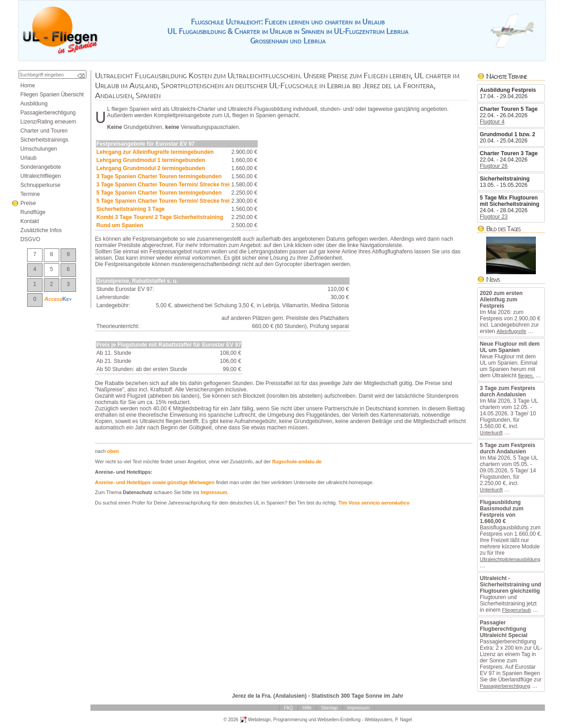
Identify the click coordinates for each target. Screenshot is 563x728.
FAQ (289, 708)
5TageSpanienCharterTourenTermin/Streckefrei (163, 201)
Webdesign (259, 719)
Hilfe (307, 708)
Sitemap (329, 708)
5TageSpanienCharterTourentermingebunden (159, 193)
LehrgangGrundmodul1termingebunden (151, 160)
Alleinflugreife (511, 331)
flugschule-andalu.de (297, 462)
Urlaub (28, 158)
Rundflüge (33, 212)
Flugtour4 (492, 122)
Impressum (214, 492)
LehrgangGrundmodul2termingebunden (151, 168)
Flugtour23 (494, 217)
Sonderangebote (41, 167)
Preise (28, 203)
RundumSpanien (120, 225)
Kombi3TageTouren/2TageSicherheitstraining (160, 217)
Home (28, 86)
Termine (30, 194)
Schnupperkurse (40, 185)
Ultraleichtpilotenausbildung (510, 559)
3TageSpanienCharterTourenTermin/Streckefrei (163, 185)
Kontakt (30, 221)
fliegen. (526, 376)
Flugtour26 (494, 166)
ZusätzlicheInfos (41, 230)
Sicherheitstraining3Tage (130, 209)
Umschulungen (39, 149)
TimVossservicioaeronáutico (374, 503)
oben (113, 451)
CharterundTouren (44, 131)
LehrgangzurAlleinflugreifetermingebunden (155, 152)
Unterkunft (491, 433)
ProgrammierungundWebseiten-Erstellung (317, 719)
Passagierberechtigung (505, 686)
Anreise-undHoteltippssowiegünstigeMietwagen (155, 482)
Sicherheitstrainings (44, 140)
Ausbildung (34, 104)
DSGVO (30, 239)
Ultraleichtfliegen (41, 176)
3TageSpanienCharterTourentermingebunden (159, 176)
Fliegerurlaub (516, 610)
